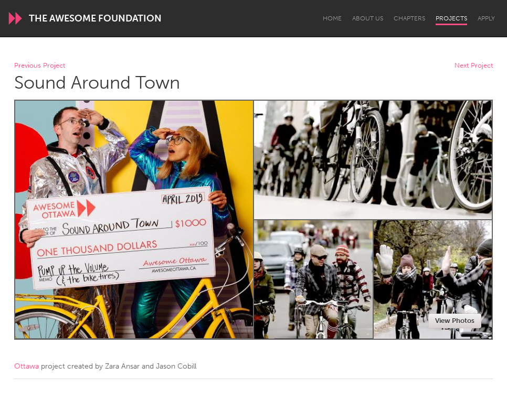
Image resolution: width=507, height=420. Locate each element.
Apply (486, 18)
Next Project (474, 66)
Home (332, 18)
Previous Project (40, 66)
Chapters (409, 18)
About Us (368, 18)
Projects (451, 18)
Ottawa (27, 366)
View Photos (455, 321)
